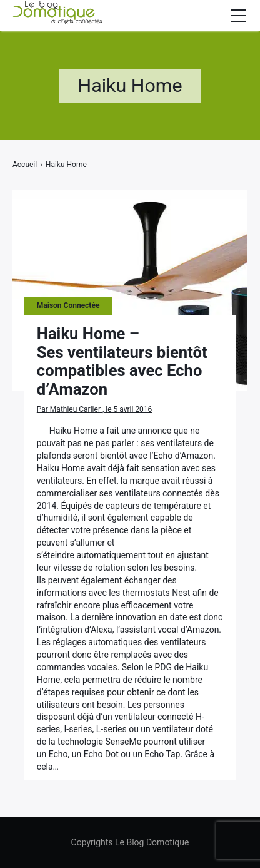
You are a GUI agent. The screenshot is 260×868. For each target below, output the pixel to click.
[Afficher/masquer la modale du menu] (238, 16)
